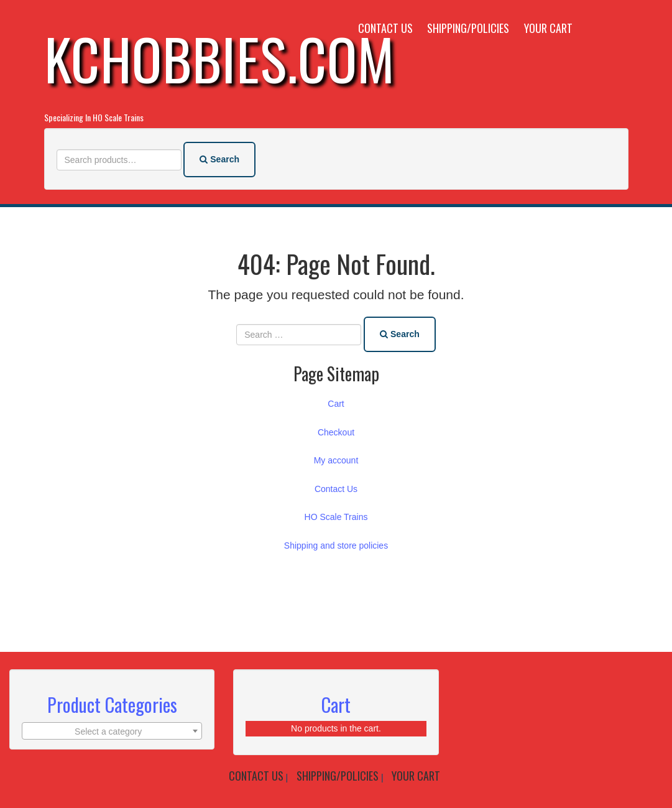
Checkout (336, 430)
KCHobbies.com (219, 58)
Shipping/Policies (468, 28)
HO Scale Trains (336, 515)
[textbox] (112, 729)
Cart (336, 402)
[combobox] (112, 728)
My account (336, 458)
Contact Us (385, 28)
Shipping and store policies (336, 544)
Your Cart (548, 28)
